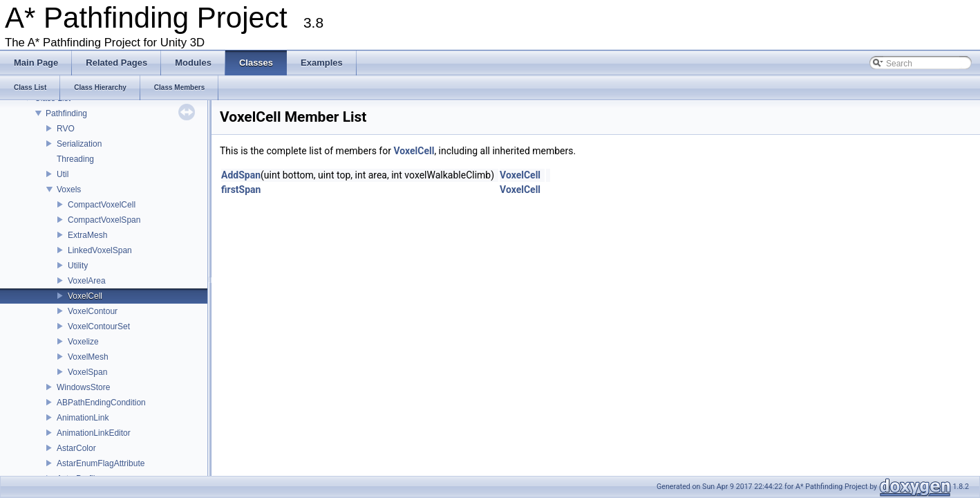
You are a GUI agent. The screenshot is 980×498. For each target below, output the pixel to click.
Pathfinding (66, 113)
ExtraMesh (87, 235)
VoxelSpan (87, 372)
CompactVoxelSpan (104, 220)
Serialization (79, 144)
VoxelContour (93, 311)
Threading (75, 159)
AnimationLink (83, 418)
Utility (78, 266)
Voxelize (83, 342)
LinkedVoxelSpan (100, 250)
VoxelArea (87, 281)
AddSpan (241, 175)
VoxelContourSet (99, 326)
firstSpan (241, 190)
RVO (66, 129)
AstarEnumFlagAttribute (101, 463)
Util (63, 174)
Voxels (69, 190)
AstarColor (76, 448)
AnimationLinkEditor (94, 433)
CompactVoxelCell (102, 205)
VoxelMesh (88, 357)
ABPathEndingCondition (101, 403)
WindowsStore (83, 387)
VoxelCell (85, 296)
